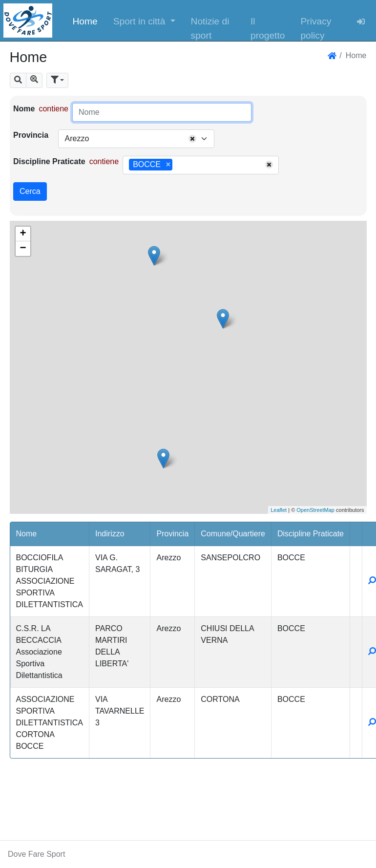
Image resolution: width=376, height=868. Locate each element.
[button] (144, 21)
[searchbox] (178, 165)
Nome (24, 109)
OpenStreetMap (315, 510)
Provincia (31, 135)
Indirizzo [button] (110, 534)
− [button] (23, 249)
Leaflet (279, 510)
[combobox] (136, 139)
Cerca (30, 191)
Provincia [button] (172, 534)
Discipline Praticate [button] (311, 534)
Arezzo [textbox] (77, 138)
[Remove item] (168, 165)
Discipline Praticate (49, 161)
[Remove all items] (192, 139)
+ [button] (23, 234)
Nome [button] (27, 534)
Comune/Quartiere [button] (233, 534)
